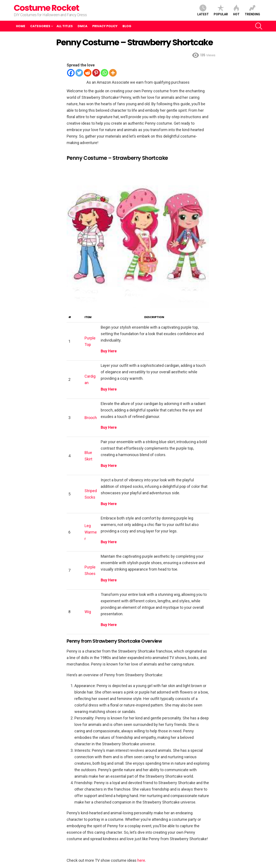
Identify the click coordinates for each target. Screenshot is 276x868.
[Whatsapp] (104, 73)
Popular (221, 10)
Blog (127, 26)
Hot (236, 10)
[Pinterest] (96, 73)
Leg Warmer (91, 532)
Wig (88, 612)
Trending (252, 10)
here (141, 860)
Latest (203, 10)
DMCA (82, 26)
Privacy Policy (105, 26)
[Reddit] (88, 73)
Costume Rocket (46, 8)
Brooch (91, 418)
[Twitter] (79, 73)
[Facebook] (71, 73)
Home (21, 26)
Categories (40, 26)
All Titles (65, 26)
